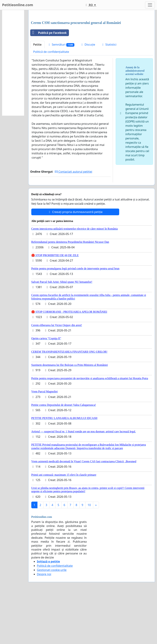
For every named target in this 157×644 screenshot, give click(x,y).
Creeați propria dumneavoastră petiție (75, 261)
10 (89, 554)
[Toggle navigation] (150, 5)
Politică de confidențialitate (51, 101)
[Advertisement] (92, 40)
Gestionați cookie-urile (52, 619)
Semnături (61, 94)
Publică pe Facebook (49, 82)
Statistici (109, 94)
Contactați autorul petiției (73, 221)
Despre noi (44, 623)
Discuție (88, 94)
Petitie (37, 94)
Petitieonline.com (18, 5)
